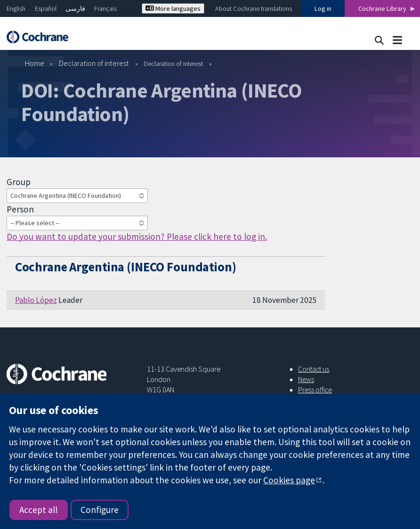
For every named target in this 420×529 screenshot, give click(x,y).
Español (46, 8)
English (16, 8)
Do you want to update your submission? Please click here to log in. (137, 236)
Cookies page (289, 480)
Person (20, 209)
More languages (173, 8)
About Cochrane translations (254, 8)
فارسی (75, 8)
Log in (323, 8)
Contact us (314, 369)
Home (35, 63)
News (306, 379)
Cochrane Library (382, 8)
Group (19, 182)
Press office (315, 390)
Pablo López (36, 300)
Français (105, 8)
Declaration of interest (94, 63)
